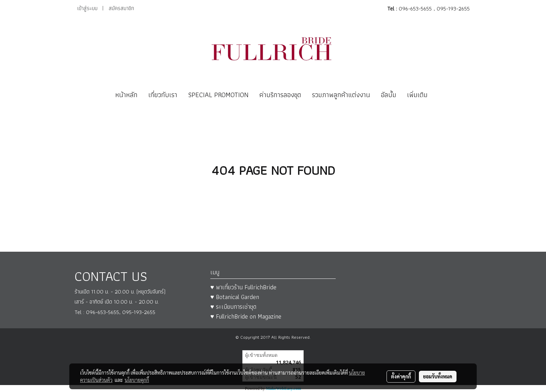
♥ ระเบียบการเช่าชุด (233, 307)
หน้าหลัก (126, 95)
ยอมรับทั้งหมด (438, 376)
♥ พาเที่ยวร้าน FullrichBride (243, 287)
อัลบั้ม (389, 95)
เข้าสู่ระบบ (87, 8)
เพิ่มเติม (417, 95)
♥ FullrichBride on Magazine (246, 316)
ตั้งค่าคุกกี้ (401, 376)
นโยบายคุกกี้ (137, 380)
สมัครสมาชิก (121, 8)
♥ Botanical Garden (235, 297)
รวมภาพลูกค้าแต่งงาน (341, 95)
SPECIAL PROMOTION (218, 95)
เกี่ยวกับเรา (163, 95)
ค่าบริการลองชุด (280, 95)
